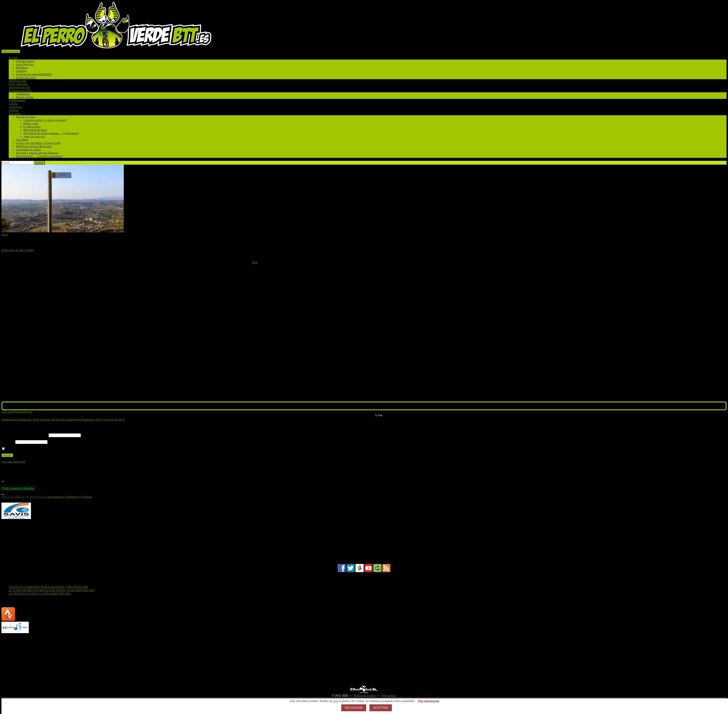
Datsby (30, 250)
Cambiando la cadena (29, 150)
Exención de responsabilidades (34, 74)
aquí (336, 701)
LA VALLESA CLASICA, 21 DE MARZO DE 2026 (40, 594)
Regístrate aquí (17, 81)
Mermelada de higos (35, 130)
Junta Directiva (25, 64)
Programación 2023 (20, 91)
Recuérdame (11, 449)
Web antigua (389, 696)
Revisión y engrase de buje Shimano (37, 153)
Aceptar (381, 708)
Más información (429, 701)
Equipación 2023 (26, 77)
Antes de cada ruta (34, 136)
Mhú (255, 262)
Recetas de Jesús (26, 117)
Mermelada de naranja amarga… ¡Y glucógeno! (51, 133)
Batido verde (31, 123)
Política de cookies (365, 696)
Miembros (22, 68)
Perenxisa (18, 412)
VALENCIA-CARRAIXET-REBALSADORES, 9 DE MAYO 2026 (48, 587)
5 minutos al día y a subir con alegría (45, 120)
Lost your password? (14, 462)
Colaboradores (17, 100)
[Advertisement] (111, 659)
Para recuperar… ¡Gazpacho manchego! (39, 156)
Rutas (5, 235)
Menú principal (11, 51)
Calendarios (23, 94)
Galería (13, 104)
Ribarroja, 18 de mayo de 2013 (29, 420)
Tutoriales (15, 114)
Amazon (14, 110)
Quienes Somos (25, 61)
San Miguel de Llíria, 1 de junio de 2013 (90, 420)
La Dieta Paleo (32, 127)
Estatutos (21, 71)
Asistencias (15, 107)
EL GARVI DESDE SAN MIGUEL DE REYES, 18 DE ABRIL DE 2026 (52, 590)
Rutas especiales (18, 84)
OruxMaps (22, 140)
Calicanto (7, 412)
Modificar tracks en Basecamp (34, 146)
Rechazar (354, 708)
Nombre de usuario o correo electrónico (25, 435)
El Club (13, 58)
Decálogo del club (19, 87)
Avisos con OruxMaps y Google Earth (38, 143)
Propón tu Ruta (25, 97)
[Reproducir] (3, 481)
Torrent (28, 412)
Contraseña (8, 442)
